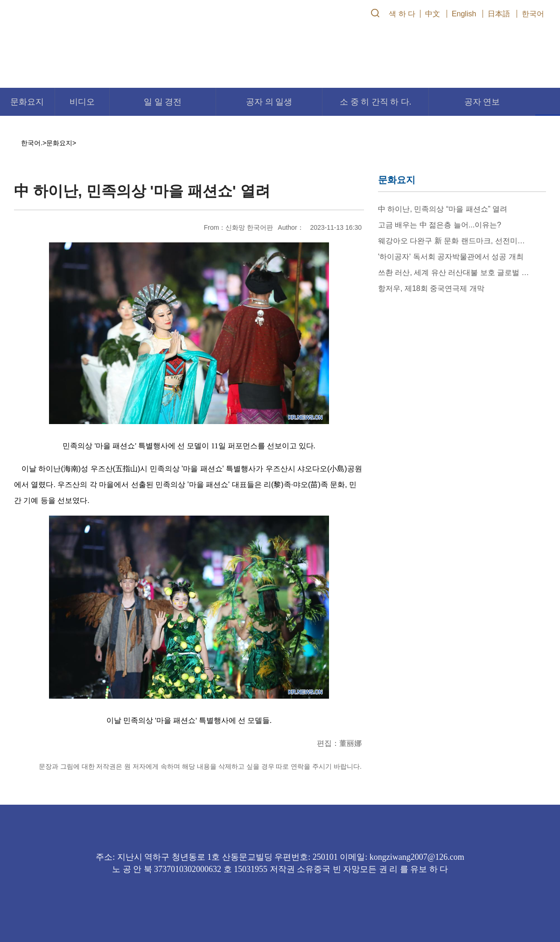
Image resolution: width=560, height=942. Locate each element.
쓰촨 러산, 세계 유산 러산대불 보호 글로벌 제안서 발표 (454, 273)
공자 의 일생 (269, 102)
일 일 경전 (163, 102)
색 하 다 (402, 14)
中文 (433, 14)
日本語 (499, 14)
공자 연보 (482, 102)
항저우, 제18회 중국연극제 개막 (431, 288)
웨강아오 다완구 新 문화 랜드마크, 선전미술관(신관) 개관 (454, 241)
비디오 (82, 102)
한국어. (32, 143)
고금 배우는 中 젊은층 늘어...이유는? (440, 225)
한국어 (533, 14)
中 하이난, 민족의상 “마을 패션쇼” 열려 (443, 209)
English (464, 14)
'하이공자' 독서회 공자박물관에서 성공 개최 (451, 257)
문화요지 (27, 102)
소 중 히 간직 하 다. (375, 102)
